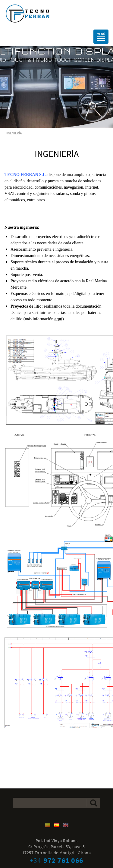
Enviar (94, 803)
